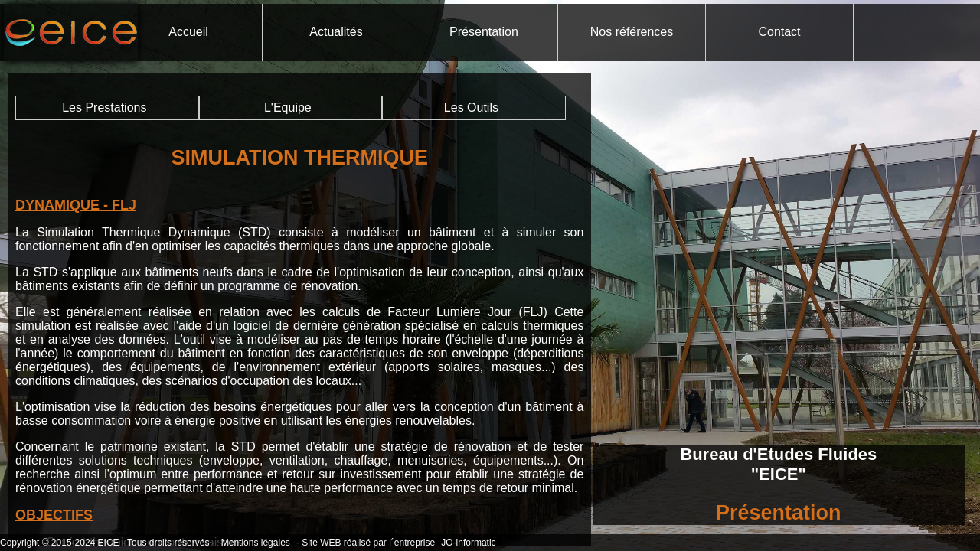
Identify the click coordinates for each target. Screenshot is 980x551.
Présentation (484, 32)
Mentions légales (256, 543)
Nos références (632, 32)
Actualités (336, 32)
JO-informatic (468, 543)
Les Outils (471, 108)
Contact (779, 32)
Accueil (188, 32)
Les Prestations (104, 108)
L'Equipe (288, 108)
